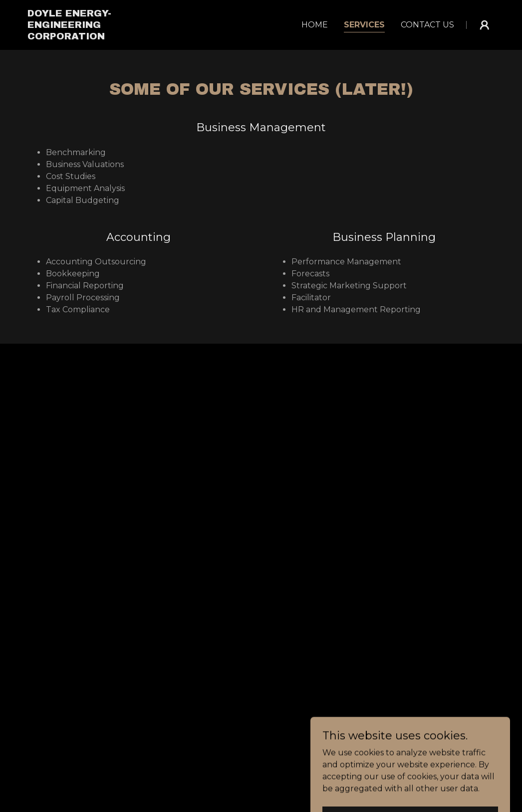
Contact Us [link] (427, 25)
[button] (485, 25)
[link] (97, 37)
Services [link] (364, 25)
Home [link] (315, 25)
